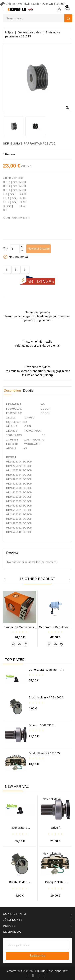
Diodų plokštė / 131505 (44, 753)
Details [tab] (28, 391)
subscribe (37, 956)
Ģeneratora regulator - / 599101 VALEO (45, 671)
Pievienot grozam (38, 249)
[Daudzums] (15, 249)
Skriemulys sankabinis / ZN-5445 (20, 629)
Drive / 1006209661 (42, 725)
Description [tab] (12, 391)
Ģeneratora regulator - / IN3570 (55, 629)
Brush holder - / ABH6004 (46, 697)
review (9, 154)
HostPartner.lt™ (57, 971)
